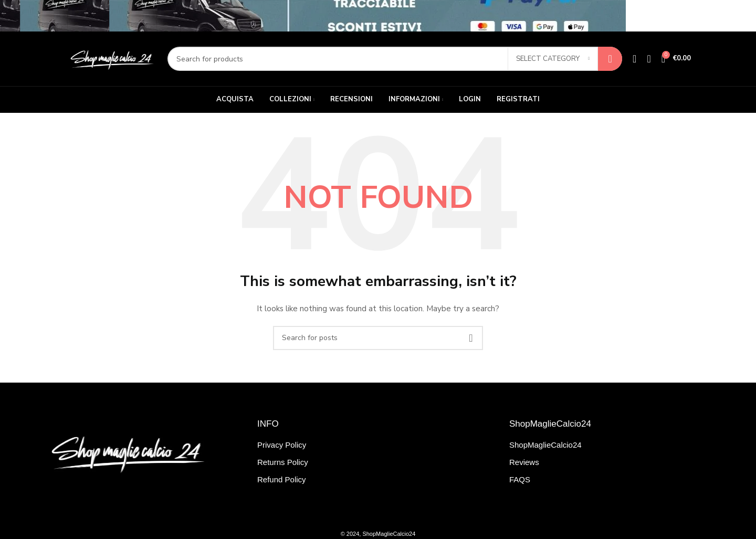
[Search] (395, 59)
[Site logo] (111, 58)
